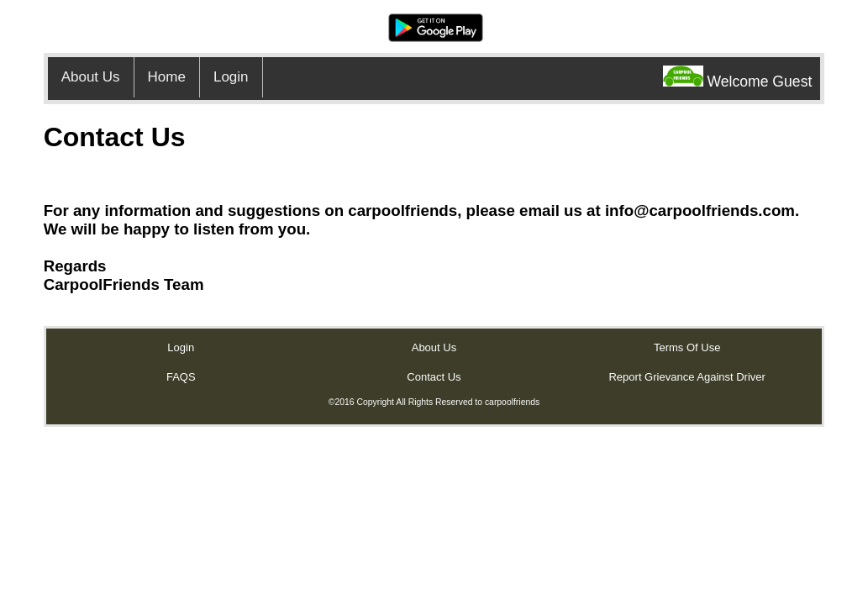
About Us (91, 77)
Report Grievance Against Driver (687, 377)
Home (167, 77)
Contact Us (434, 377)
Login (231, 77)
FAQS (181, 377)
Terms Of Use (687, 347)
